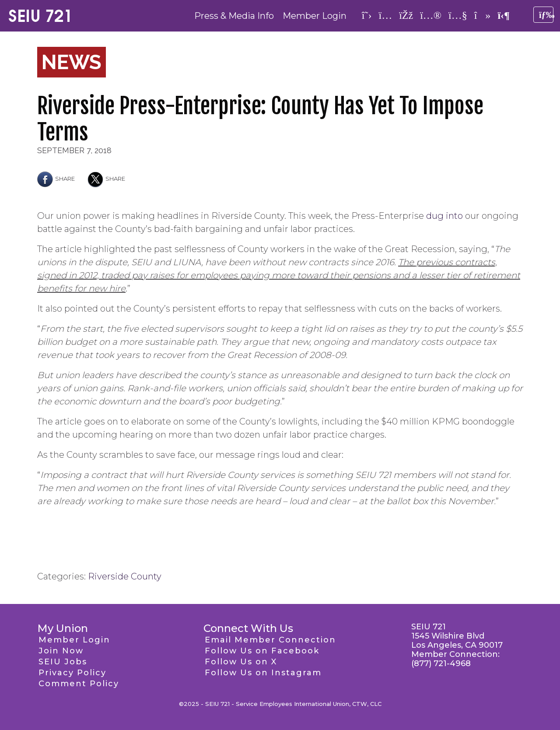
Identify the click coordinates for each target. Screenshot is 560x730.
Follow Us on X (241, 662)
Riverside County (125, 576)
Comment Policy (79, 684)
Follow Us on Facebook (262, 651)
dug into (444, 216)
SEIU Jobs (63, 662)
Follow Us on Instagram (263, 673)
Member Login (315, 16)
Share (56, 179)
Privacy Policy (72, 673)
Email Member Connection (270, 640)
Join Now (61, 651)
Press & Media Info (234, 16)
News (72, 62)
